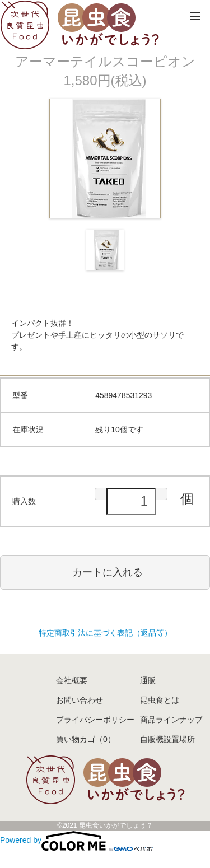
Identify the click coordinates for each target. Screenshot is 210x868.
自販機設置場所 (167, 739)
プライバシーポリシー (95, 720)
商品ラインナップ (171, 720)
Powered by (77, 840)
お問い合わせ (80, 700)
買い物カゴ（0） (86, 739)
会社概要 (72, 680)
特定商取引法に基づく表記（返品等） (105, 633)
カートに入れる (108, 572)
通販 (148, 680)
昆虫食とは (160, 700)
